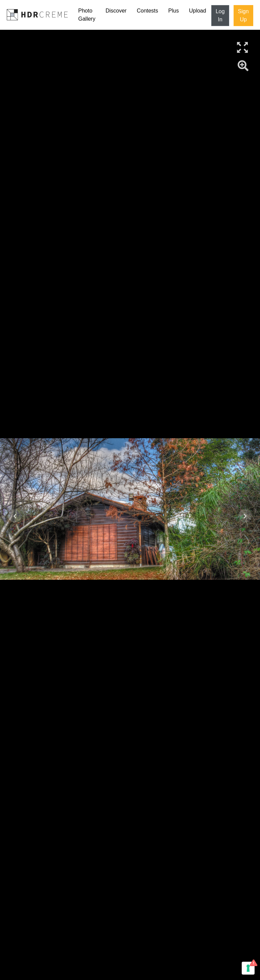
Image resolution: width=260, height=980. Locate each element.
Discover (116, 11)
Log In (220, 15)
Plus (174, 11)
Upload (198, 11)
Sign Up (243, 15)
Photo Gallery (87, 15)
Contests (147, 11)
